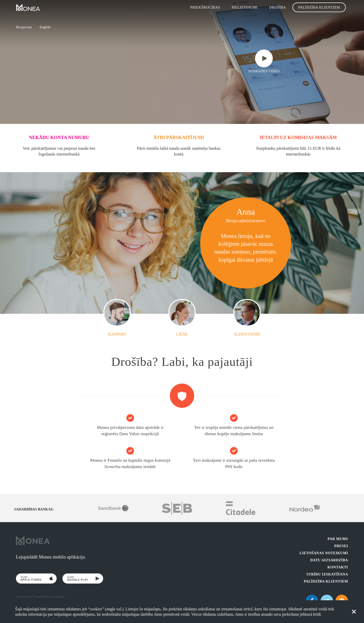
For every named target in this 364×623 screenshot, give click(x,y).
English (45, 27)
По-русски (24, 27)
